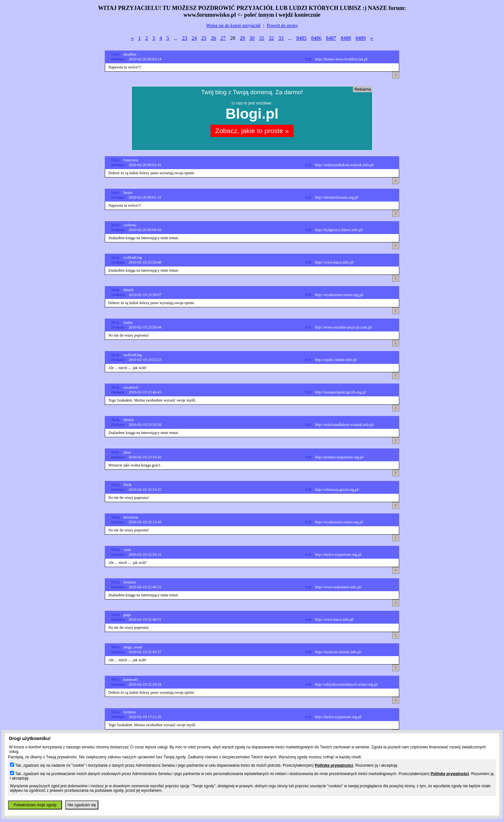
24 (194, 38)
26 (213, 38)
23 (184, 38)
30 (252, 38)
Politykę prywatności (334, 765)
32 (271, 38)
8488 (346, 38)
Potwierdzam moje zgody (35, 805)
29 (242, 38)
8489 (361, 38)
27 (223, 38)
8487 (331, 38)
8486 (316, 38)
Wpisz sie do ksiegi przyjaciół (233, 26)
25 (204, 38)
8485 (301, 38)
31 (262, 38)
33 (281, 38)
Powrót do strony (282, 26)
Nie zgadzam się (82, 805)
